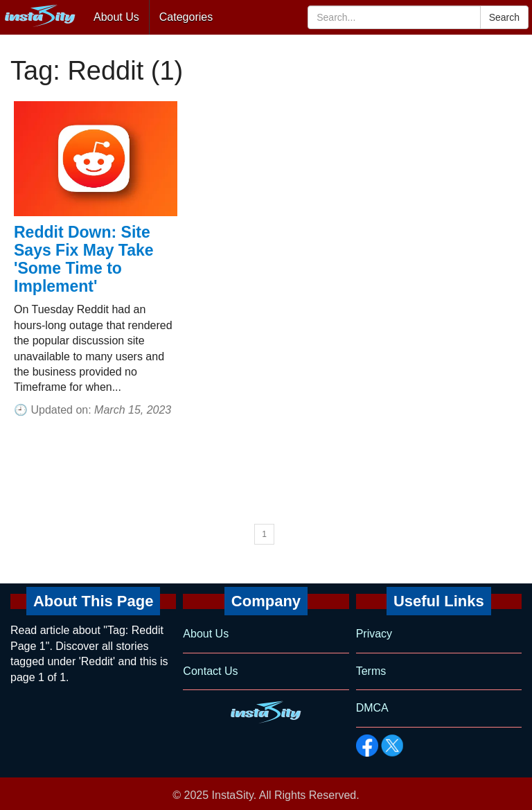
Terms (371, 671)
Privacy (374, 634)
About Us (116, 17)
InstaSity (233, 795)
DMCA (372, 708)
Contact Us (210, 671)
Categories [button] (186, 17)
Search (504, 17)
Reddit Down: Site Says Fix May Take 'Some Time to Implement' (84, 259)
